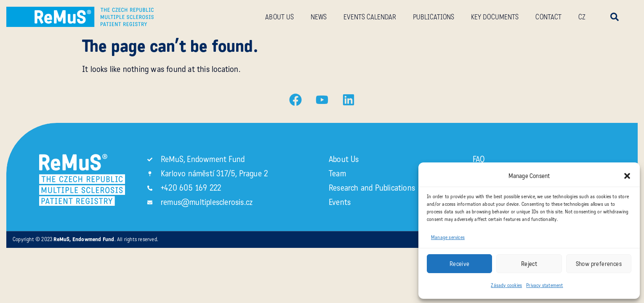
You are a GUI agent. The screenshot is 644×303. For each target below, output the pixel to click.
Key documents (495, 17)
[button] (627, 176)
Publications (434, 17)
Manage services (448, 237)
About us (279, 17)
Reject (529, 264)
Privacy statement (544, 285)
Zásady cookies (506, 285)
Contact (548, 17)
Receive (460, 264)
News (319, 17)
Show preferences (599, 264)
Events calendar (370, 17)
